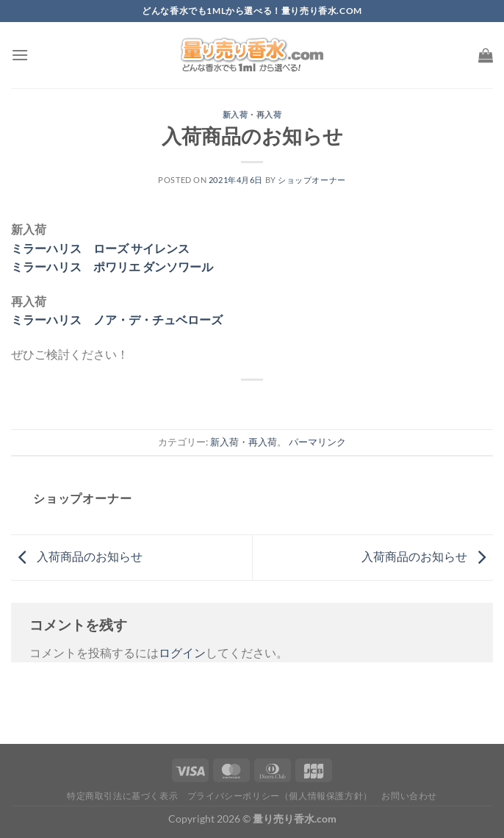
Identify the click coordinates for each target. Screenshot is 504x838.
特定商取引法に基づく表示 (122, 796)
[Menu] (20, 55)
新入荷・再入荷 (252, 114)
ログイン (182, 652)
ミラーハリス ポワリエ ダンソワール (112, 266)
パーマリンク (317, 442)
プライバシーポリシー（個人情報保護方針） (280, 796)
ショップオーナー (312, 180)
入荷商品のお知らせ (77, 556)
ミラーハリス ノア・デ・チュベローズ (117, 319)
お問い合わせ (409, 796)
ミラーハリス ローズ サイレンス (100, 248)
